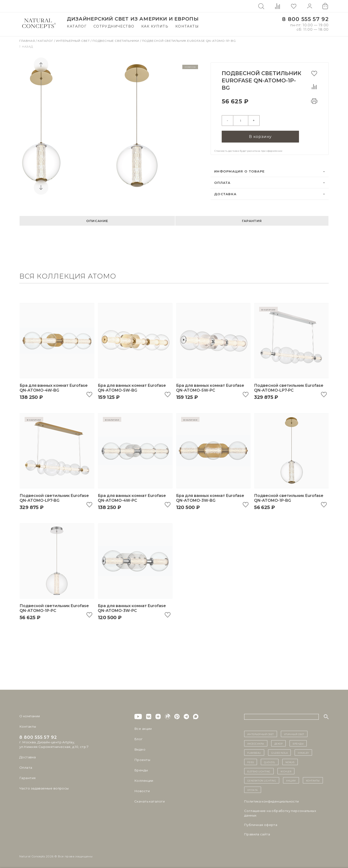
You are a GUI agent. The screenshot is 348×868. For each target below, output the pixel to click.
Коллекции (144, 780)
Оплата (222, 182)
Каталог (77, 26)
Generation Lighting (262, 780)
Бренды (141, 769)
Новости (142, 790)
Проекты (142, 759)
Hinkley (303, 752)
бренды (298, 743)
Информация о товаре (239, 170)
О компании (30, 715)
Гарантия (252, 220)
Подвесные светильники (116, 41)
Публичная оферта (261, 824)
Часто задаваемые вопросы (44, 788)
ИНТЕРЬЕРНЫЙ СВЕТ (261, 733)
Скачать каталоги (149, 801)
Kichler (286, 770)
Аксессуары (256, 743)
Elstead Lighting (259, 770)
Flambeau (254, 752)
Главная (28, 41)
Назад (26, 47)
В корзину (260, 136)
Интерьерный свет (73, 41)
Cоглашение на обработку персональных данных (280, 812)
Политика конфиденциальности (272, 801)
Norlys (290, 761)
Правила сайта (257, 833)
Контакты (187, 26)
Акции (291, 780)
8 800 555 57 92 (305, 19)
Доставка (225, 193)
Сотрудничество (114, 26)
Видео (140, 749)
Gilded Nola (280, 752)
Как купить (155, 26)
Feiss (251, 761)
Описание (97, 220)
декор (279, 743)
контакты (313, 780)
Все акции (143, 728)
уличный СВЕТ (294, 733)
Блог (138, 738)
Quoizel (270, 761)
